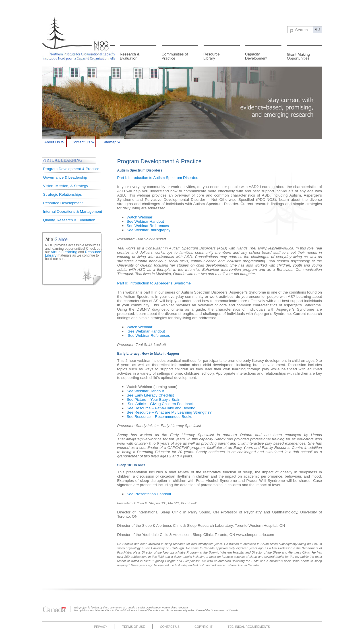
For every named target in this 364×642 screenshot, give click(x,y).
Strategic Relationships (62, 194)
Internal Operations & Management (72, 211)
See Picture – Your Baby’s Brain (153, 400)
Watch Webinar (139, 217)
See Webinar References (148, 226)
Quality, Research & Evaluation (69, 220)
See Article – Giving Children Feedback (161, 404)
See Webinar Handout (145, 221)
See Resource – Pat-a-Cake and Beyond (161, 408)
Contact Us (83, 142)
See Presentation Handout (149, 494)
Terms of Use (134, 627)
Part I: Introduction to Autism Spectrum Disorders (158, 178)
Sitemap (112, 142)
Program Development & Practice (71, 169)
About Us (54, 142)
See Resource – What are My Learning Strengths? (169, 412)
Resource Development (63, 203)
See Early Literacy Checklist (150, 395)
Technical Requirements (249, 627)
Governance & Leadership (65, 177)
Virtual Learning (64, 252)
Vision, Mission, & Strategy (65, 186)
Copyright (203, 627)
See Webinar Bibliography (148, 230)
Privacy (101, 627)
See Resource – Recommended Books (159, 417)
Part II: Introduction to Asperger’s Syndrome (154, 283)
